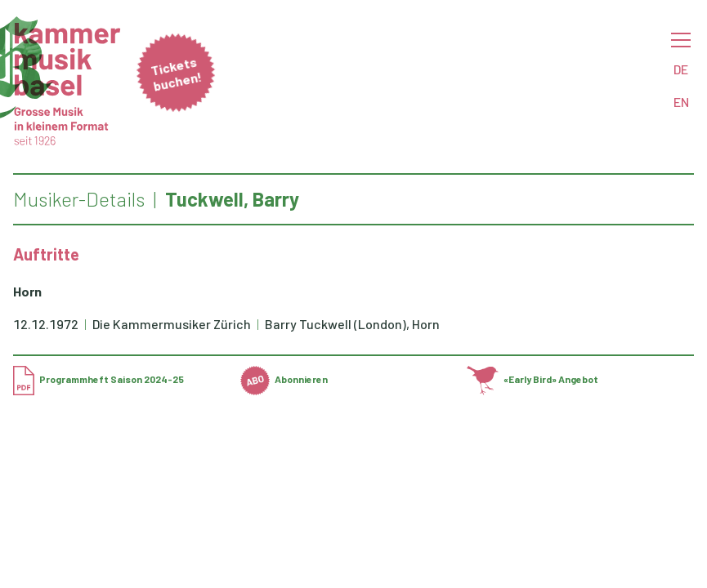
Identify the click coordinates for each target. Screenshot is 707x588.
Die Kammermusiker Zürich (173, 324)
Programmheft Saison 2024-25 (98, 379)
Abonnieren (284, 379)
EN (681, 102)
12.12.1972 (46, 324)
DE (681, 69)
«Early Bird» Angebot (532, 379)
